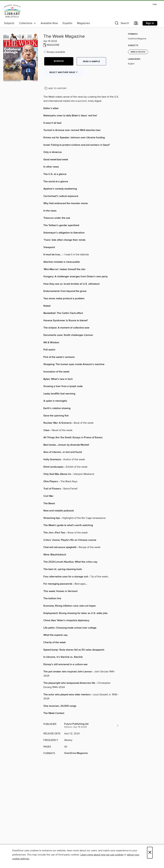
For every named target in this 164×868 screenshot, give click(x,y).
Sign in (150, 23)
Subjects (9, 23)
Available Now (49, 23)
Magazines (84, 23)
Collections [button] (27, 23)
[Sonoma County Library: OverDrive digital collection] (12, 11)
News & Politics (138, 52)
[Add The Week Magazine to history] (56, 89)
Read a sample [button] (91, 61)
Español (67, 23)
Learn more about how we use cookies (102, 855)
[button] (122, 24)
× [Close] (150, 853)
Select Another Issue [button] (64, 72)
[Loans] (136, 24)
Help (155, 4)
